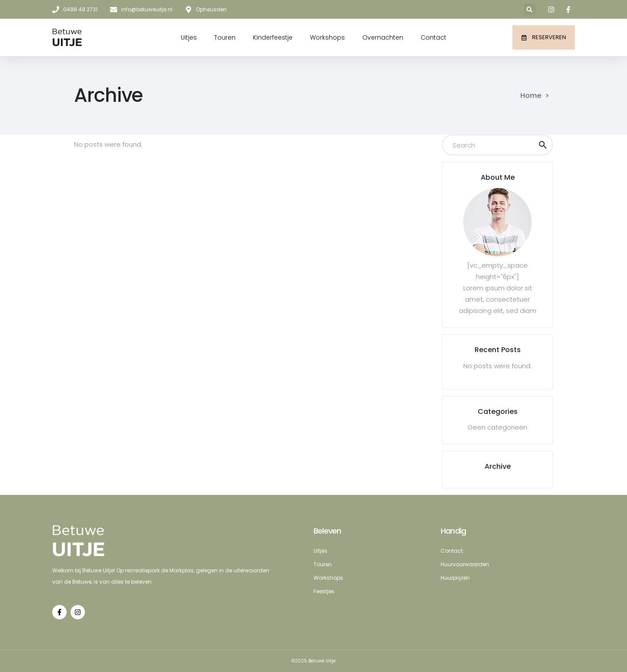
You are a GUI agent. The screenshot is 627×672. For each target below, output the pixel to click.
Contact (433, 37)
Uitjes (189, 37)
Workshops (327, 37)
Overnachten (383, 37)
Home (531, 96)
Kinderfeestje (273, 37)
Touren (225, 37)
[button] (530, 9)
